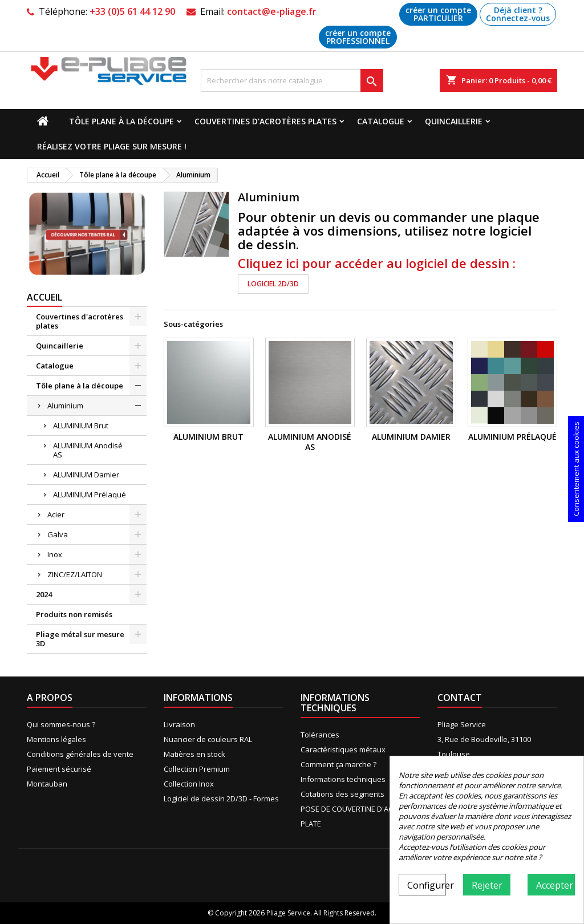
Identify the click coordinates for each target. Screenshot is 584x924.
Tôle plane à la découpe (121, 121)
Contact (460, 698)
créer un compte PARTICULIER (438, 14)
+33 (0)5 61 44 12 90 (132, 11)
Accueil (44, 297)
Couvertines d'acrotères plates (265, 121)
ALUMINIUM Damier (86, 475)
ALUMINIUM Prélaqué (90, 495)
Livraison (179, 724)
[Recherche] (292, 80)
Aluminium (65, 406)
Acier (56, 514)
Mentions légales (56, 739)
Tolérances (320, 735)
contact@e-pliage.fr (272, 11)
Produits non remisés (74, 614)
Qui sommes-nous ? (61, 724)
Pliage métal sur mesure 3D (80, 639)
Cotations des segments (342, 794)
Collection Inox (189, 784)
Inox (55, 554)
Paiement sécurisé (59, 769)
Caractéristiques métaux (343, 749)
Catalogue (381, 121)
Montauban (47, 784)
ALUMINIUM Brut (81, 425)
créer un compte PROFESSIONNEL (358, 37)
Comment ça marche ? (338, 764)
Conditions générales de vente (80, 754)
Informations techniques (343, 779)
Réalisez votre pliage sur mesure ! (112, 146)
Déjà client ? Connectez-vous (518, 14)
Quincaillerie (454, 121)
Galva (58, 534)
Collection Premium (197, 769)
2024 (44, 594)
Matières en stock (194, 754)
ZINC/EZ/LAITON (75, 574)
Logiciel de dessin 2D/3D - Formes (221, 799)
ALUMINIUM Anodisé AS (88, 450)
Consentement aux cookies (576, 469)
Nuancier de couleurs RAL (208, 739)
